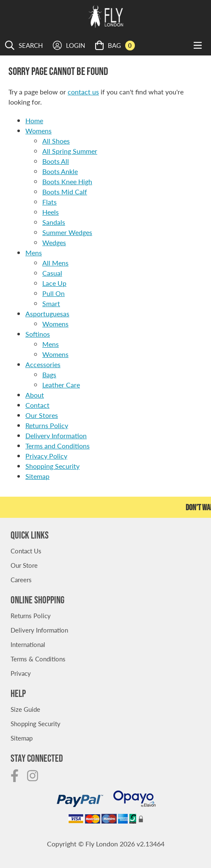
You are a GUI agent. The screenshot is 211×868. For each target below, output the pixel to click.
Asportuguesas (47, 314)
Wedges (54, 242)
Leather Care (61, 385)
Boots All (56, 161)
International (28, 644)
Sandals (54, 222)
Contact (37, 405)
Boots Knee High (67, 181)
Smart (51, 303)
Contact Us (26, 551)
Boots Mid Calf (65, 192)
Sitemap (37, 476)
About (35, 395)
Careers (21, 579)
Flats (49, 202)
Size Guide (25, 709)
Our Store (24, 565)
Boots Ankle (60, 171)
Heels (51, 212)
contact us (83, 92)
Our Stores (42, 415)
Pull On (53, 293)
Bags (49, 375)
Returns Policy (47, 425)
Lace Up (54, 283)
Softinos (38, 334)
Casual (52, 273)
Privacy (21, 673)
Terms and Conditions (58, 446)
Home (34, 120)
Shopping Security (52, 466)
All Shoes (56, 141)
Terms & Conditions (38, 659)
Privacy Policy (46, 456)
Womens (38, 131)
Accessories (43, 364)
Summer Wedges (67, 232)
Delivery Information (56, 435)
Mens (34, 253)
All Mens (55, 263)
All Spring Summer (70, 151)
